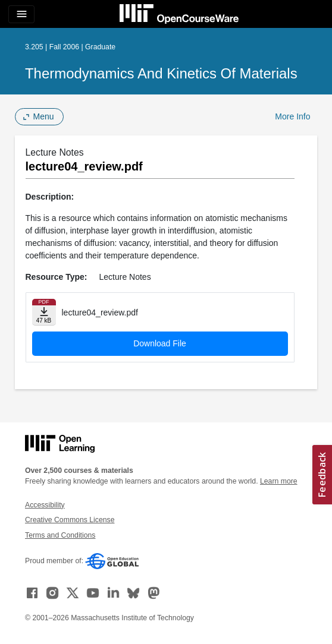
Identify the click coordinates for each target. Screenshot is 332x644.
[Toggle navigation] (21, 14)
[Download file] (44, 312)
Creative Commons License (70, 520)
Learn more (279, 481)
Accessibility (45, 505)
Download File (160, 343)
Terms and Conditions (60, 535)
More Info (292, 116)
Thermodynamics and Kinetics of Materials (161, 73)
